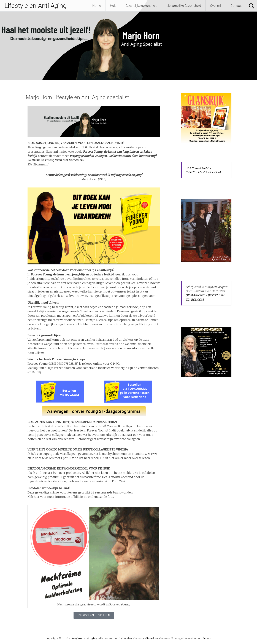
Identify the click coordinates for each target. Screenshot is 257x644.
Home (97, 6)
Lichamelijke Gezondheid (184, 6)
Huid (113, 6)
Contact (236, 6)
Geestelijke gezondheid (141, 6)
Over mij (216, 6)
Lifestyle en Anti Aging (36, 6)
